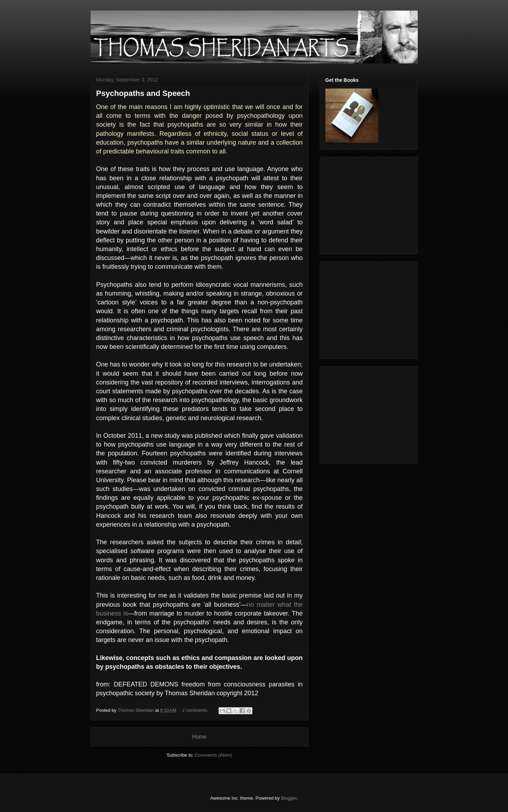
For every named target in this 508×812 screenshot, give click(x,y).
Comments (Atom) (213, 755)
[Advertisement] (369, 204)
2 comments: (196, 710)
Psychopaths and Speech (143, 93)
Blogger (289, 798)
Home (200, 737)
